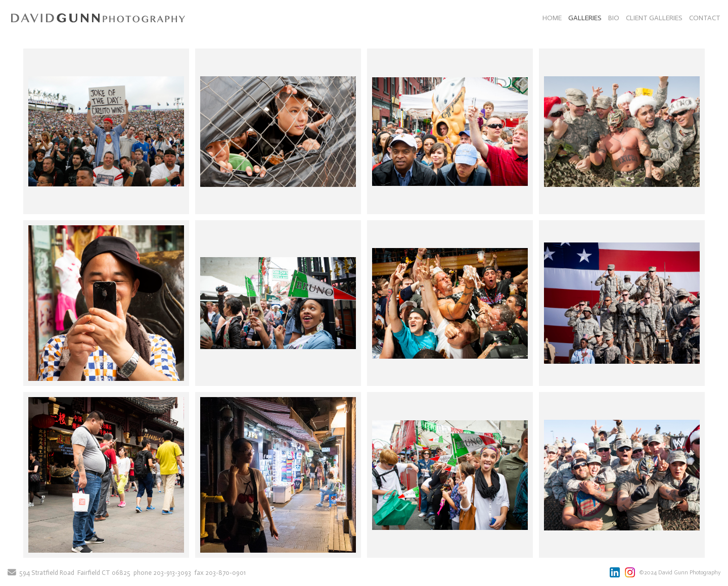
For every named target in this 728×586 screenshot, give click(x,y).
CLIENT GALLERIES (654, 18)
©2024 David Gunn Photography (680, 573)
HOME (552, 18)
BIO (614, 18)
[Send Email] (12, 573)
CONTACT (705, 18)
